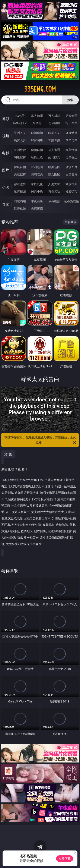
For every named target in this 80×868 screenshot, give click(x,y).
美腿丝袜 (20, 174)
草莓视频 (54, 201)
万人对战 (54, 116)
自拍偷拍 (37, 133)
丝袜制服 (37, 140)
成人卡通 (54, 150)
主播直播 (54, 140)
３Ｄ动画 (71, 133)
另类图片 (71, 174)
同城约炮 (20, 201)
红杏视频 (20, 208)
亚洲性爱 (20, 150)
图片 (6, 170)
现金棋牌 (54, 123)
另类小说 (37, 191)
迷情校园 (20, 191)
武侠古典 (71, 184)
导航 (6, 204)
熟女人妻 (20, 140)
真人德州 (37, 116)
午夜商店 (37, 201)
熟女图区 (54, 174)
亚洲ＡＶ (20, 133)
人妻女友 (54, 184)
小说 (6, 187)
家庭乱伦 (37, 184)
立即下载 (65, 858)
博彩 (6, 119)
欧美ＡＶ (54, 133)
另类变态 (71, 157)
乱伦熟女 (54, 157)
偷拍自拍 (37, 150)
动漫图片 (71, 167)
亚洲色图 (37, 167)
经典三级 (37, 157)
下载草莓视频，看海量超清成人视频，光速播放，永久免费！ (41, 440)
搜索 (70, 100)
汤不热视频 (71, 201)
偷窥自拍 (20, 167)
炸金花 (37, 123)
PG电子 (20, 116)
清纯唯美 (37, 174)
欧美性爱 (71, 150)
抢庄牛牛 (71, 123)
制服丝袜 (20, 157)
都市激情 (20, 184)
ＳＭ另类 (71, 140)
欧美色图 (54, 167)
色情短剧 (37, 208)
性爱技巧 (71, 191)
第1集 (8, 454)
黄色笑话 (54, 191)
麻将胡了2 (20, 123)
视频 (6, 136)
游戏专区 (71, 116)
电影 (6, 153)
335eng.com (40, 89)
